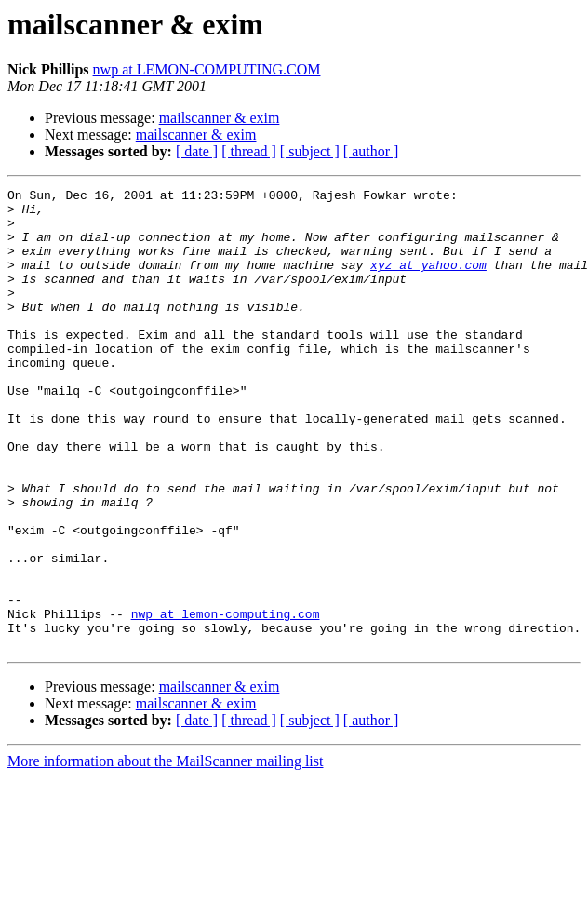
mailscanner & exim (220, 118)
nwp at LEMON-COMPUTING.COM (207, 69)
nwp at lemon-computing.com (226, 700)
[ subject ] (310, 151)
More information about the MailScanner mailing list (165, 853)
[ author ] (371, 151)
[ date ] (197, 151)
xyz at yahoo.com (428, 281)
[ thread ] (249, 151)
